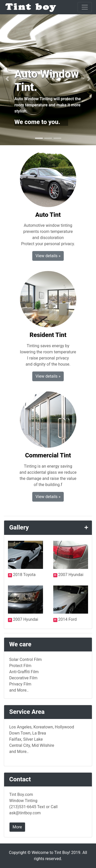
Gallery (19, 527)
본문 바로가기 (0, 0)
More (17, 827)
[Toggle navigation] (85, 7)
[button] (7, 79)
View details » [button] (48, 256)
